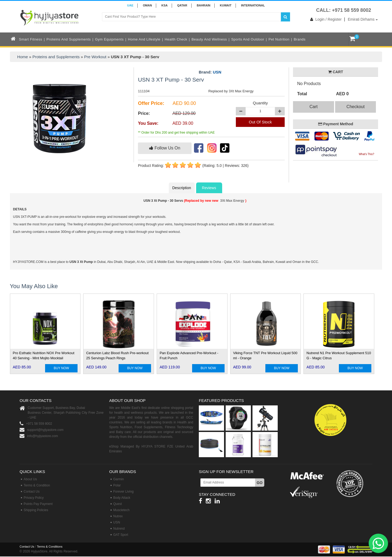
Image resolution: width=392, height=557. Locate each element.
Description (182, 188)
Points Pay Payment (38, 504)
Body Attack (122, 498)
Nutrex (118, 516)
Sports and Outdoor (248, 39)
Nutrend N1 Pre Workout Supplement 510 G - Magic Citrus (339, 356)
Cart (313, 107)
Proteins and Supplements (69, 39)
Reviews (209, 188)
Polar (117, 485)
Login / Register (325, 19)
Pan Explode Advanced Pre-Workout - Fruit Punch (189, 356)
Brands (300, 39)
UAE (130, 5)
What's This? (366, 154)
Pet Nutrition (279, 39)
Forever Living (123, 492)
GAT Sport (121, 535)
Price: (144, 113)
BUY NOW (61, 368)
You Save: (148, 123)
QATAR (182, 5)
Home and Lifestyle (144, 39)
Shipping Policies (36, 510)
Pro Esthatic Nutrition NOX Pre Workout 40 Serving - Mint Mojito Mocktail (44, 356)
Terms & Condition (37, 485)
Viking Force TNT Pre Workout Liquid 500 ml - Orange (265, 356)
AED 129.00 (184, 113)
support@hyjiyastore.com (45, 430)
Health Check (176, 39)
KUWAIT (226, 5)
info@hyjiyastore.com (43, 436)
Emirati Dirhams (363, 19)
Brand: (210, 72)
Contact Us (32, 492)
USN (217, 72)
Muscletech (121, 510)
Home (23, 57)
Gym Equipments (109, 39)
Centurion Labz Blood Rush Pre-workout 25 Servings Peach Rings (117, 356)
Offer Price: (151, 103)
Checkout (356, 107)
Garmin (118, 479)
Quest (118, 504)
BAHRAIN (204, 5)
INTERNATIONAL (253, 5)
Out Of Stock (260, 122)
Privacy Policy (34, 498)
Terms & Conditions (50, 547)
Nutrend (119, 529)
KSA (165, 5)
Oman (147, 5)
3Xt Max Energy (232, 201)
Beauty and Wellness (209, 39)
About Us (30, 479)
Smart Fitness (31, 39)
